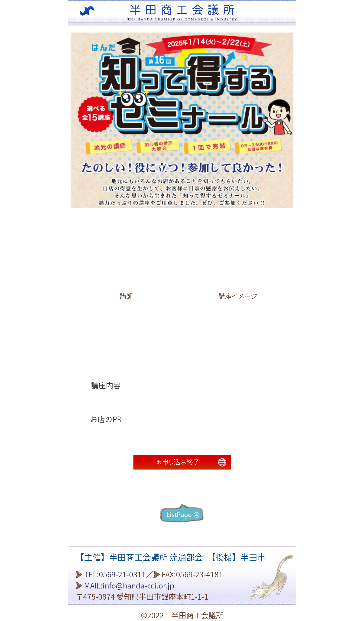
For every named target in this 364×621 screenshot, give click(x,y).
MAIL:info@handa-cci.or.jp (129, 586)
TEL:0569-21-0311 (115, 575)
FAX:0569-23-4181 (192, 575)
